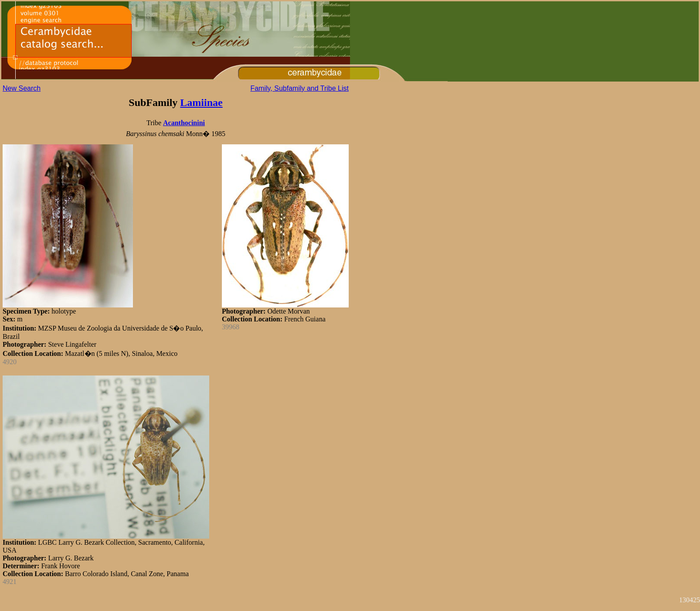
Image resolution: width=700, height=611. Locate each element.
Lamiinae (201, 102)
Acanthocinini (184, 123)
